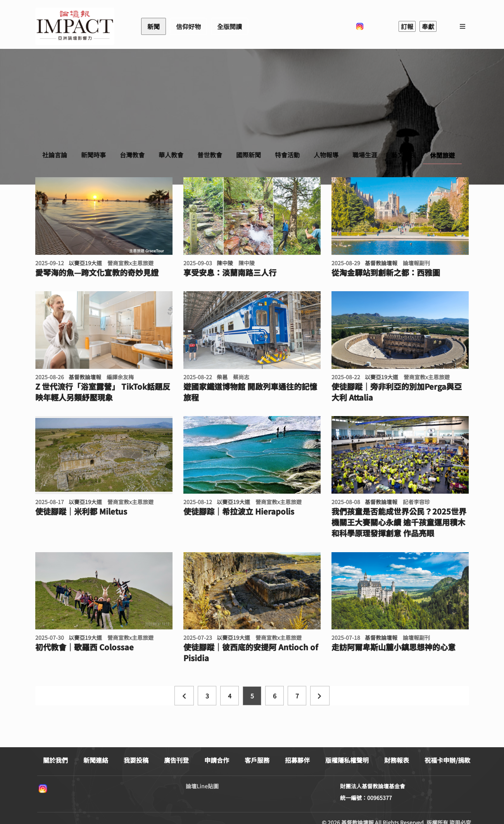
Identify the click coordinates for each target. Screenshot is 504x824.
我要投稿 (136, 760)
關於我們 (55, 760)
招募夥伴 (297, 760)
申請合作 (217, 760)
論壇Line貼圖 (202, 786)
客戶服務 (257, 760)
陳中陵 (225, 263)
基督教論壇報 (381, 263)
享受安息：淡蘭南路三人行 (230, 273)
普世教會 (210, 155)
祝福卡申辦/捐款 (447, 760)
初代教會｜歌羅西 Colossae (85, 647)
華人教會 (171, 155)
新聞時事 (93, 155)
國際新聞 (249, 155)
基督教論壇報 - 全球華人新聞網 (75, 26)
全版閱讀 (230, 26)
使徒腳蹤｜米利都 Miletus (81, 511)
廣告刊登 (176, 760)
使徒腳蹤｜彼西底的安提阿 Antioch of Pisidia (251, 653)
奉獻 (428, 26)
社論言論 (55, 155)
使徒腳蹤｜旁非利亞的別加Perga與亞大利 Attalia (397, 392)
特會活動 (287, 155)
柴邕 (222, 377)
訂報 (407, 26)
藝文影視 (404, 155)
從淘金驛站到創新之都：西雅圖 (386, 273)
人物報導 (326, 155)
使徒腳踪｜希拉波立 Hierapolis (239, 511)
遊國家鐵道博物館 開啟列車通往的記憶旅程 (250, 392)
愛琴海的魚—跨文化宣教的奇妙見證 (97, 273)
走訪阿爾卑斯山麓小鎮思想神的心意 (394, 647)
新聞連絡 (96, 760)
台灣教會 (132, 155)
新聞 (154, 26)
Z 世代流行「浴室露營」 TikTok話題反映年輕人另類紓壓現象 (103, 392)
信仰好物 (188, 26)
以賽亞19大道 (85, 263)
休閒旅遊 (442, 155)
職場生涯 (365, 155)
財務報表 (397, 760)
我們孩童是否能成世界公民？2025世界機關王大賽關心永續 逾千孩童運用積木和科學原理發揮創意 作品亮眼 (399, 522)
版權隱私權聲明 (347, 760)
